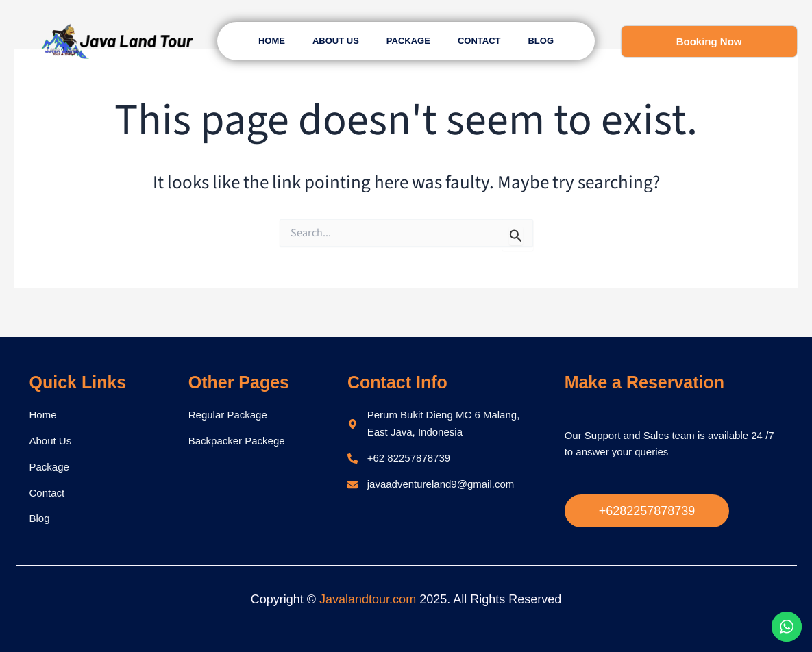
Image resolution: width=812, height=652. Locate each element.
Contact (479, 41)
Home (272, 41)
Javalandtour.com (368, 599)
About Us (336, 41)
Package (408, 41)
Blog (541, 41)
